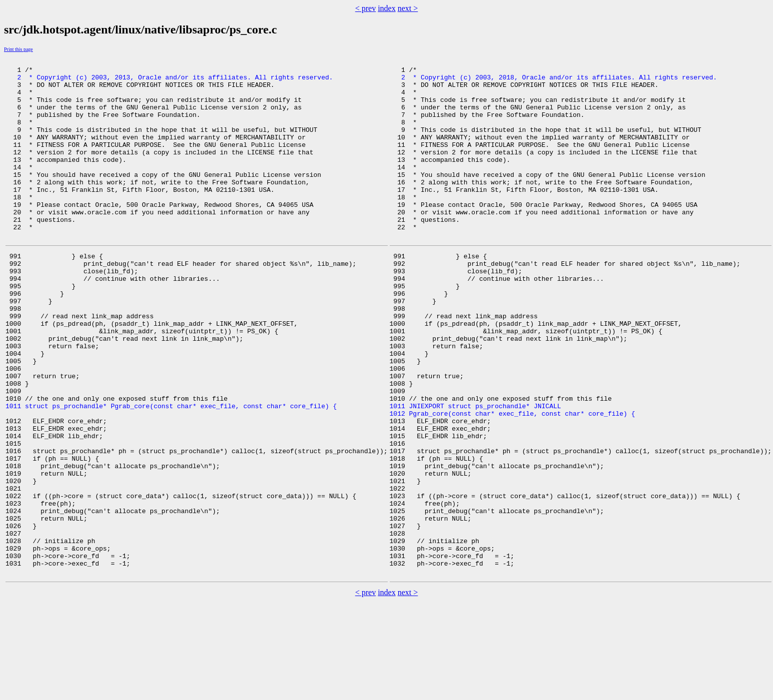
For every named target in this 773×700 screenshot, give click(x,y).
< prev (366, 8)
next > (408, 8)
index (387, 8)
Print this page (18, 49)
